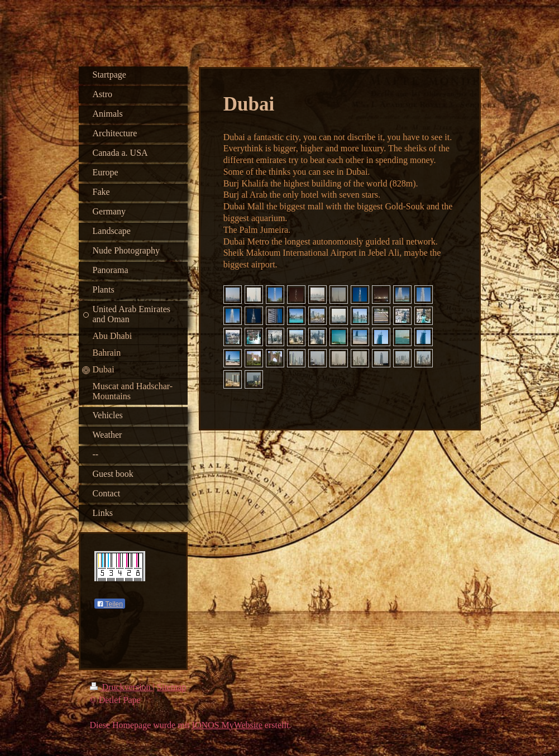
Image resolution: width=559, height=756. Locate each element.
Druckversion (121, 689)
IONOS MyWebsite (227, 727)
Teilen (110, 604)
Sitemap (171, 689)
